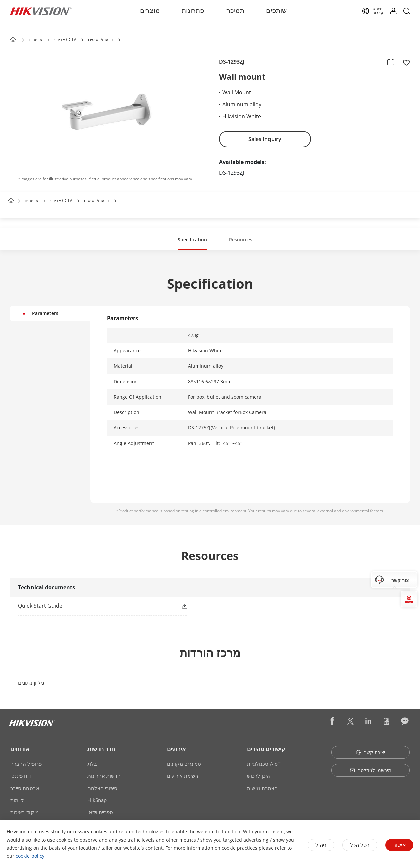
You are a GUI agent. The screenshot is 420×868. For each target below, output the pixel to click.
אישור (399, 845)
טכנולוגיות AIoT (264, 764)
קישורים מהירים (266, 749)
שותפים (276, 11)
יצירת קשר (370, 752)
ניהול (321, 845)
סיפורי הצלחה (102, 788)
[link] (92, 606)
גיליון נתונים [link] (31, 683)
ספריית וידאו (100, 812)
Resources (241, 240)
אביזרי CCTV (65, 39)
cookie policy (30, 856)
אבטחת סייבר (25, 788)
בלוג (92, 764)
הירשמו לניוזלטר (370, 770)
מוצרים (150, 11)
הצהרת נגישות (262, 788)
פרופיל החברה (26, 764)
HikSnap (97, 800)
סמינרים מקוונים (184, 764)
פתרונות (193, 11)
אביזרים (36, 39)
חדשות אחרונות (104, 776)
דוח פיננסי (21, 776)
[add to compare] (391, 62)
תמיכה (235, 11)
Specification (192, 240)
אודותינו (20, 749)
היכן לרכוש (259, 776)
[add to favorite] (404, 62)
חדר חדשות (101, 749)
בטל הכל (360, 845)
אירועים (176, 749)
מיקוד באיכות (24, 812)
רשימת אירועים (183, 776)
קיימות (17, 800)
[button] (49, 40)
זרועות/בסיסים (101, 39)
